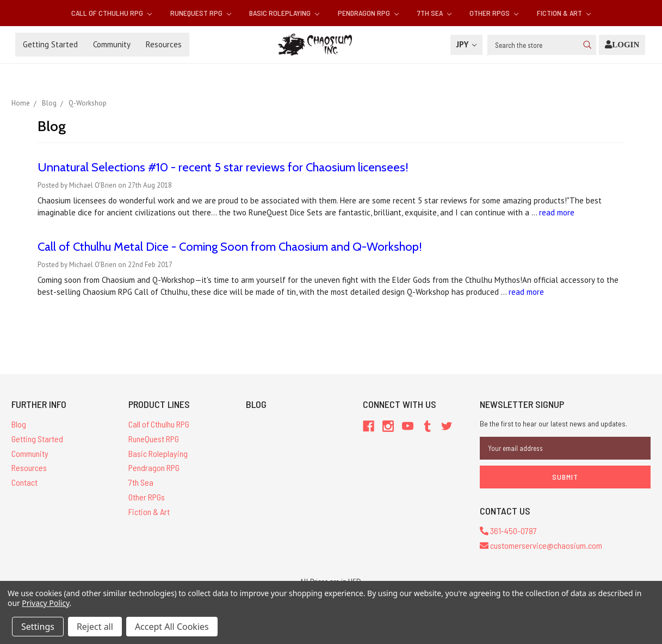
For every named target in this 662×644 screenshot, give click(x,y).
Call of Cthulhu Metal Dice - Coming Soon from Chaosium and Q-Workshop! (230, 247)
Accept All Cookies (172, 627)
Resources (164, 44)
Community (112, 44)
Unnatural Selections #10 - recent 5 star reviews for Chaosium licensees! (223, 167)
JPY (466, 44)
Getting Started (50, 44)
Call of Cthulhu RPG (112, 13)
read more (557, 212)
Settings (38, 627)
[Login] (622, 45)
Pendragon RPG (368, 13)
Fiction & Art (564, 13)
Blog (19, 424)
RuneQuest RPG (201, 13)
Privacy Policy (45, 603)
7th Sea (434, 13)
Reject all (95, 627)
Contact (24, 482)
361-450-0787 (508, 531)
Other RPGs (494, 13)
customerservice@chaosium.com (541, 545)
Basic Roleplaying (284, 13)
